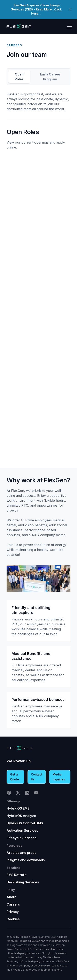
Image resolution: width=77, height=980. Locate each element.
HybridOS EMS (18, 808)
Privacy (13, 912)
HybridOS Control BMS (25, 823)
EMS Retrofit (17, 875)
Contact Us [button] (37, 777)
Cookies (13, 919)
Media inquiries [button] (59, 777)
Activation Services (22, 830)
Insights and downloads (26, 860)
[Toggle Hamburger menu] (70, 26)
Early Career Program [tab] (50, 77)
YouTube (36, 793)
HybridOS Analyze (21, 816)
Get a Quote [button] (14, 777)
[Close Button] (70, 9)
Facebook (9, 793)
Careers (13, 904)
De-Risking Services (23, 882)
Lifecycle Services (22, 838)
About (11, 897)
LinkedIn (27, 793)
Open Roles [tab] (19, 77)
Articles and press (21, 853)
